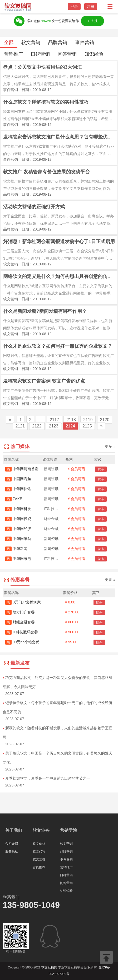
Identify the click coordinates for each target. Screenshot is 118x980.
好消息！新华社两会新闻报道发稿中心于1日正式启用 (59, 242)
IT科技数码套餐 (22, 632)
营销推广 (13, 54)
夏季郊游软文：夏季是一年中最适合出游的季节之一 (48, 778)
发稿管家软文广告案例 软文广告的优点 (44, 381)
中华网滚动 (18, 539)
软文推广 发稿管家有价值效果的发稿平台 (46, 172)
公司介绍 (12, 844)
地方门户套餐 (20, 612)
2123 (54, 426)
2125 (87, 426)
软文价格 (39, 844)
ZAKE (14, 499)
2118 (71, 420)
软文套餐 (39, 859)
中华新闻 (16, 549)
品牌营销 (58, 42)
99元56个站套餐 (22, 642)
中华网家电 (18, 559)
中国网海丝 (18, 479)
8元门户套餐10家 (23, 602)
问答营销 (67, 54)
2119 (88, 420)
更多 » (110, 446)
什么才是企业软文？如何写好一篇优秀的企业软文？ (58, 346)
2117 (55, 420)
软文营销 (31, 42)
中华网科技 (18, 509)
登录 (74, 7)
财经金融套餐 (20, 622)
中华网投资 (18, 519)
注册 (91, 7)
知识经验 (94, 54)
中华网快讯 (18, 489)
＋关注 (92, 21)
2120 (105, 420)
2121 (20, 426)
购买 (99, 602)
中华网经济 (18, 529)
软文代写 (39, 852)
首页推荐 (39, 867)
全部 (9, 42)
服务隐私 (12, 852)
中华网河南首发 (22, 469)
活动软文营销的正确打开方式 (34, 207)
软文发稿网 (49, 967)
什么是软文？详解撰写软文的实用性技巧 (46, 102)
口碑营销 (40, 54)
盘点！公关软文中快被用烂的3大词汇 (42, 67)
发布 (101, 469)
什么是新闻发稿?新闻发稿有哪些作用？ (45, 311)
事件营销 (85, 42)
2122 (37, 426)
